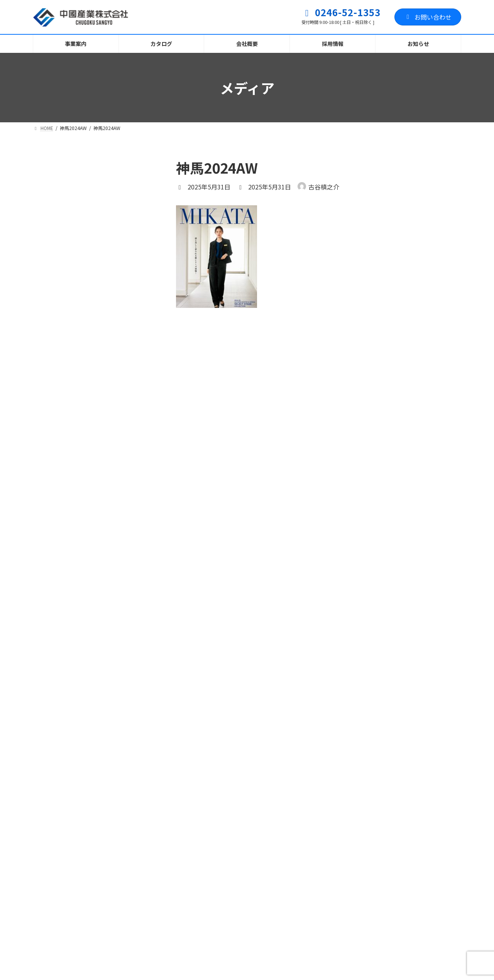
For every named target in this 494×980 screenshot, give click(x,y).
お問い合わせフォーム (213, 847)
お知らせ (231, 897)
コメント (194, 368)
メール (191, 529)
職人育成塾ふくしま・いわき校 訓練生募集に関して (244, 912)
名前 (187, 483)
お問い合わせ (428, 17)
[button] (137, 784)
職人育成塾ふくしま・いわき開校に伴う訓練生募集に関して (244, 951)
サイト (186, 574)
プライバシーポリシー (73, 847)
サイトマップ (144, 847)
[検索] (132, 165)
